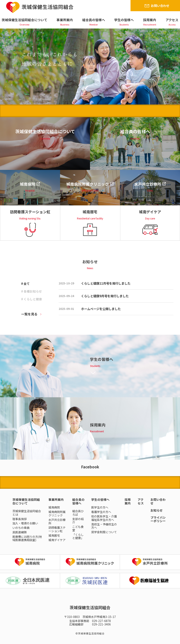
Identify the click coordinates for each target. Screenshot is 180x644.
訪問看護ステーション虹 (57, 529)
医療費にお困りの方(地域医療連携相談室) (27, 538)
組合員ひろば (78, 513)
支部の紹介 (78, 521)
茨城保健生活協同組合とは (27, 513)
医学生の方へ (100, 507)
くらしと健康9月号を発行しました (105, 296)
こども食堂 (78, 528)
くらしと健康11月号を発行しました (106, 283)
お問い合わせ (160, 6)
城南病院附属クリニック (57, 514)
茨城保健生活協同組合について (24, 20)
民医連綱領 (20, 532)
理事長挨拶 (20, 519)
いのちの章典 (21, 528)
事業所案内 (65, 20)
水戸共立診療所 (57, 521)
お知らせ (157, 510)
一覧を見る (29, 314)
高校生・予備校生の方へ (104, 526)
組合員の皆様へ (94, 20)
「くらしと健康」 (78, 536)
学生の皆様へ (124, 20)
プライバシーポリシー (158, 519)
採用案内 (150, 20)
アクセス (172, 20)
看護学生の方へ (101, 512)
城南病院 (54, 507)
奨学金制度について (104, 532)
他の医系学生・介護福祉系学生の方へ (104, 518)
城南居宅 (54, 535)
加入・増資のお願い (25, 523)
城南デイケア (57, 540)
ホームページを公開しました (101, 309)
